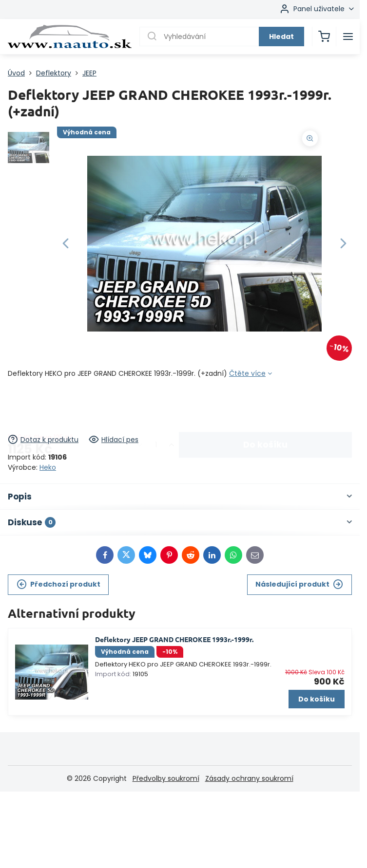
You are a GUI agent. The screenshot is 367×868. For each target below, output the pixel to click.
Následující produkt (299, 584)
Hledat (281, 37)
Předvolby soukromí (166, 778)
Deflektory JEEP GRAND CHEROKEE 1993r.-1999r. (174, 639)
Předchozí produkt (58, 584)
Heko (48, 467)
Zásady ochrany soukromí (249, 778)
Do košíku (265, 406)
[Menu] (348, 37)
